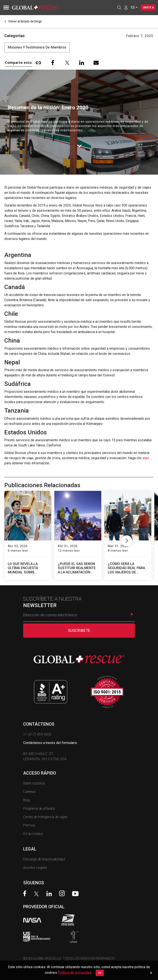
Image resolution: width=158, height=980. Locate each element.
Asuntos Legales (35, 868)
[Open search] (119, 8)
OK (100, 973)
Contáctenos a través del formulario (50, 743)
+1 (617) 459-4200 (37, 734)
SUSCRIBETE (79, 630)
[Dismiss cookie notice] (151, 973)
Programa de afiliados (39, 809)
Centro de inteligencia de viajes (45, 817)
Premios (29, 825)
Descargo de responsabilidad (44, 859)
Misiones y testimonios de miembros (37, 47)
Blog (26, 800)
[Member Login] (125, 7)
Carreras (29, 792)
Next (127, 540)
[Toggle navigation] (5, 8)
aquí (146, 458)
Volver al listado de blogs (23, 21)
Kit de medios (33, 834)
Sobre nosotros (34, 783)
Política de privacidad (75, 973)
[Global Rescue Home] (41, 8)
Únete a (148, 8)
